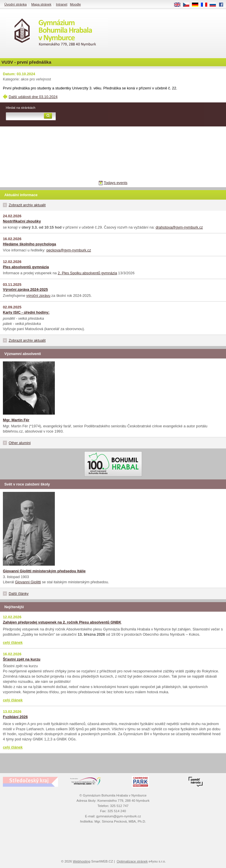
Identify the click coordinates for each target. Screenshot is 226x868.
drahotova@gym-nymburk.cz (179, 227)
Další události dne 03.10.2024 (33, 97)
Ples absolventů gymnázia (26, 267)
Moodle (75, 4)
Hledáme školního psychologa (29, 244)
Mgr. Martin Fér (16, 420)
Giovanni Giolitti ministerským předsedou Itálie (44, 571)
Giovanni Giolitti (28, 582)
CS (188, 5)
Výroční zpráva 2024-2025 (25, 289)
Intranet (62, 4)
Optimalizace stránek (132, 861)
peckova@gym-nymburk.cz (69, 250)
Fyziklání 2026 (15, 717)
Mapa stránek (41, 4)
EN (179, 5)
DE (197, 5)
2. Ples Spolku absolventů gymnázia (87, 273)
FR (206, 5)
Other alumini (20, 443)
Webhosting (82, 861)
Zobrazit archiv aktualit (27, 205)
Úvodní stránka (15, 4)
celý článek (13, 642)
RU (215, 5)
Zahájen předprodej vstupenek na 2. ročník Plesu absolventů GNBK (62, 622)
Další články (19, 594)
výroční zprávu (38, 296)
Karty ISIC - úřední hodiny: (26, 312)
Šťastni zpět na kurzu (22, 659)
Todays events (116, 183)
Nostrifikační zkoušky (22, 221)
